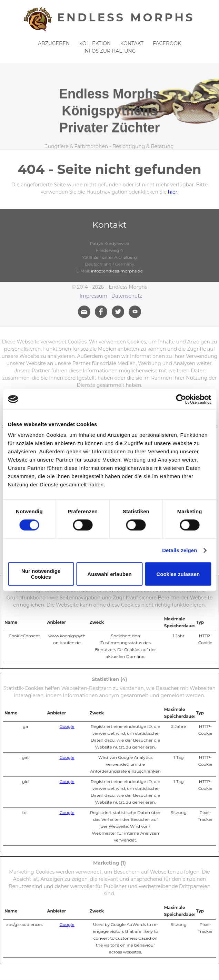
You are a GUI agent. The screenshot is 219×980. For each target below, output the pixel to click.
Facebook (167, 43)
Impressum (93, 296)
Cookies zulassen (178, 574)
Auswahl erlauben (109, 574)
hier (173, 192)
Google (67, 726)
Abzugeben (54, 43)
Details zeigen (180, 550)
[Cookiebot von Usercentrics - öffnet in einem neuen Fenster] (181, 399)
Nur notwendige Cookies (41, 574)
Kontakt (132, 43)
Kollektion (95, 43)
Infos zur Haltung (109, 51)
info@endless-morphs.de (117, 271)
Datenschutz (127, 296)
